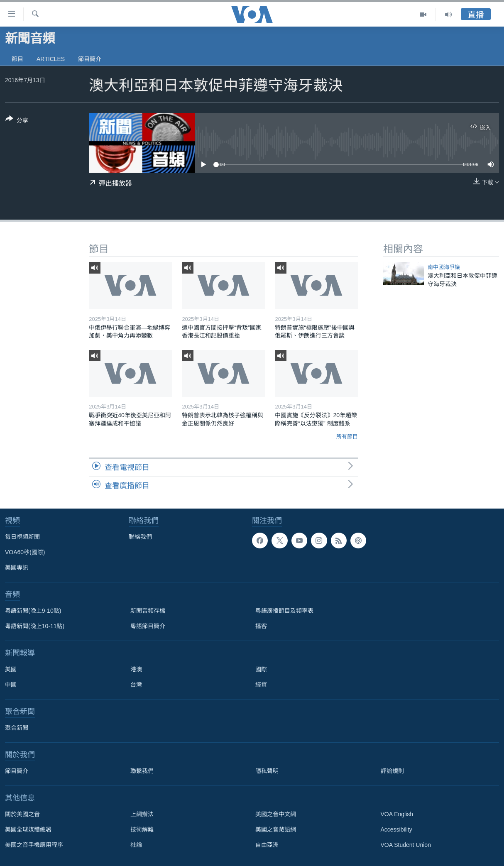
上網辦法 (142, 814)
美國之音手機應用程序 (34, 845)
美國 (11, 669)
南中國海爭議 (444, 267)
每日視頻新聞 (22, 537)
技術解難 (142, 829)
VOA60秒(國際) (25, 552)
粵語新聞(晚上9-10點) (33, 611)
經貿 (261, 685)
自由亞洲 (267, 845)
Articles (51, 59)
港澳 (136, 669)
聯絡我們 (140, 537)
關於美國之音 (22, 814)
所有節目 (347, 437)
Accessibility (396, 829)
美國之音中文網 (276, 814)
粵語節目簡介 (148, 626)
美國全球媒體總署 (28, 829)
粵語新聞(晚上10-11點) (35, 626)
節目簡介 (90, 59)
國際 (261, 669)
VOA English (397, 814)
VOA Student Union (406, 845)
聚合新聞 (17, 728)
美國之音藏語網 (276, 829)
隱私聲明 (267, 771)
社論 (136, 845)
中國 (11, 685)
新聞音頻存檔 (148, 611)
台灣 (136, 685)
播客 (261, 626)
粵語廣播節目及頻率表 (284, 611)
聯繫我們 (142, 771)
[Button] (17, 121)
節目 (17, 59)
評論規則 (392, 771)
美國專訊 (17, 568)
